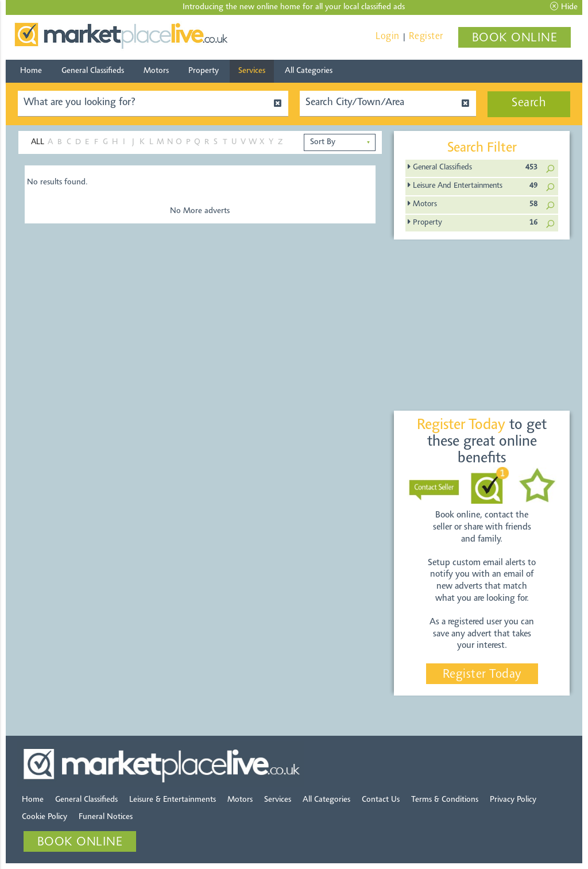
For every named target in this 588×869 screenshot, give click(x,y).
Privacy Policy (513, 800)
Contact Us (381, 800)
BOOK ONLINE (515, 38)
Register (426, 36)
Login (388, 36)
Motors (156, 71)
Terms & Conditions (445, 800)
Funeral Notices (106, 817)
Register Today (482, 675)
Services (252, 71)
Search (529, 103)
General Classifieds (93, 71)
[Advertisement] (490, 326)
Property (204, 71)
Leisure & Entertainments (173, 800)
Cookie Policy (45, 817)
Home (31, 71)
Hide (564, 7)
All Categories (309, 71)
